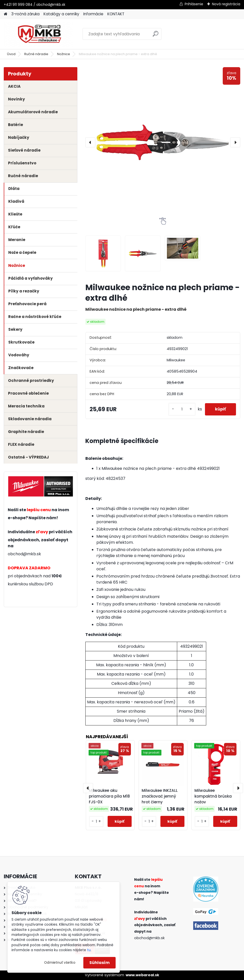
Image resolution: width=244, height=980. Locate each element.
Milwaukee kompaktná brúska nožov (213, 796)
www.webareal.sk (142, 975)
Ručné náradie (36, 54)
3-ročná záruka (25, 14)
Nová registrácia (226, 4)
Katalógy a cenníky (61, 14)
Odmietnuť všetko (60, 963)
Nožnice (64, 54)
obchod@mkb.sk (24, 554)
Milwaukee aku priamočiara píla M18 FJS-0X (109, 796)
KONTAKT (116, 14)
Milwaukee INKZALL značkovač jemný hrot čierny (160, 796)
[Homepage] (6, 14)
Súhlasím (99, 963)
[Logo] (38, 34)
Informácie (93, 14)
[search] (156, 36)
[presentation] (90, 142)
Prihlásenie (194, 4)
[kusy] (182, 409)
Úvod (11, 54)
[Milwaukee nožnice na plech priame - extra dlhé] (163, 142)
